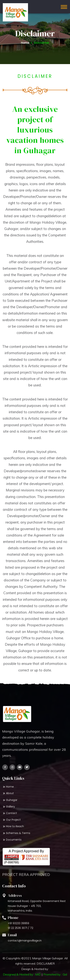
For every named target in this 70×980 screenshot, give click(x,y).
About (8, 793)
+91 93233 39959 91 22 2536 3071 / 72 (21, 926)
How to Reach (13, 826)
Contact (10, 813)
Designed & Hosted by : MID (22, 974)
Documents (12, 840)
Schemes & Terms (16, 833)
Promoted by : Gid (55, 974)
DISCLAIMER (46, 963)
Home (25, 43)
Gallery (9, 807)
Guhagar (10, 800)
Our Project (11, 820)
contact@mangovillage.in (25, 941)
